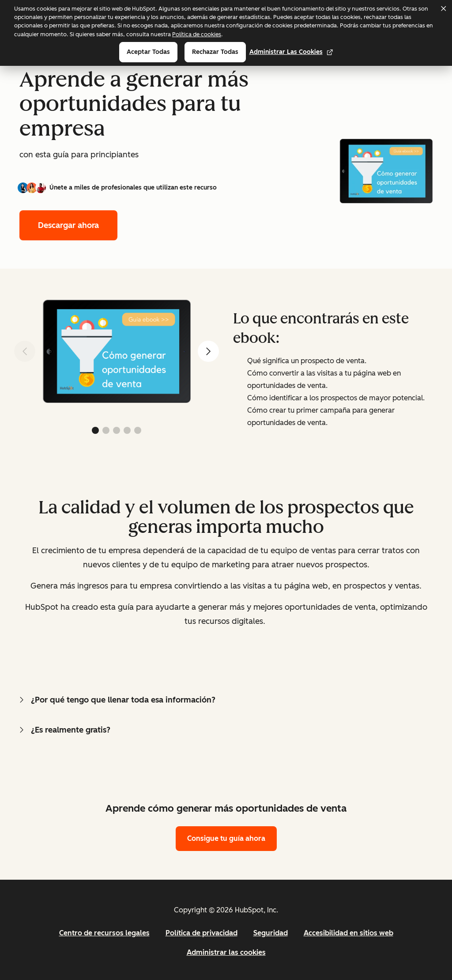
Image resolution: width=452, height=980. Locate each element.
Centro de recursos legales (104, 933)
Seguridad (271, 933)
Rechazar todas (215, 52)
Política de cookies (197, 34)
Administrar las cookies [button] (226, 952)
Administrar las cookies (291, 52)
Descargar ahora (68, 225)
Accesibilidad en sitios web (348, 933)
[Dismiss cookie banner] (443, 8)
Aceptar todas (148, 52)
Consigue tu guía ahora (226, 838)
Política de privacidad (202, 933)
